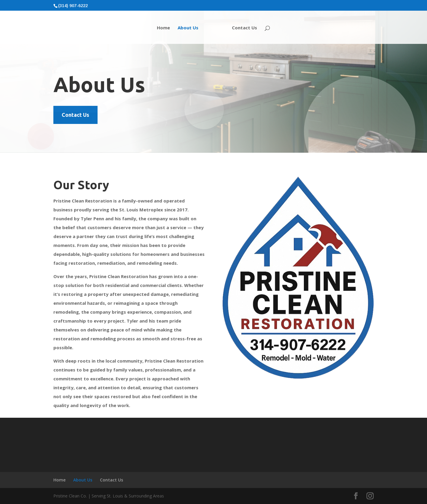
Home (163, 28)
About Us (188, 28)
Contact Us (244, 28)
